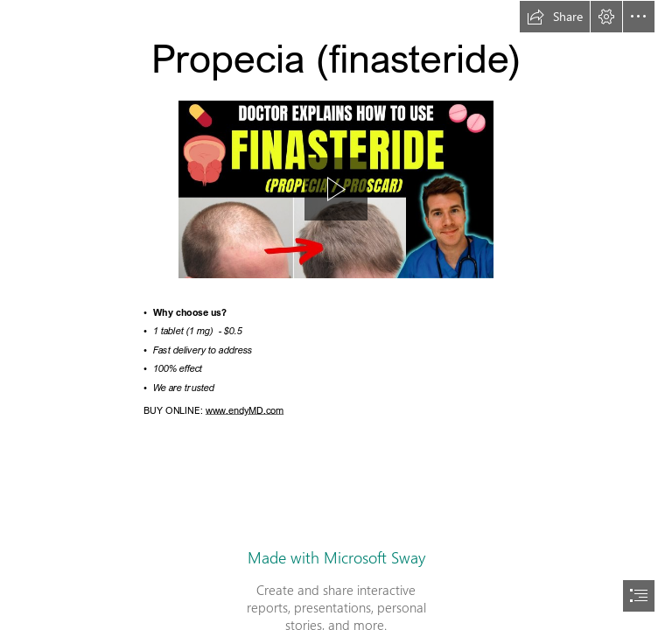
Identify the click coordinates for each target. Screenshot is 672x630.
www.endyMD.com (244, 410)
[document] (336, 315)
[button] (555, 17)
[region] (336, 189)
